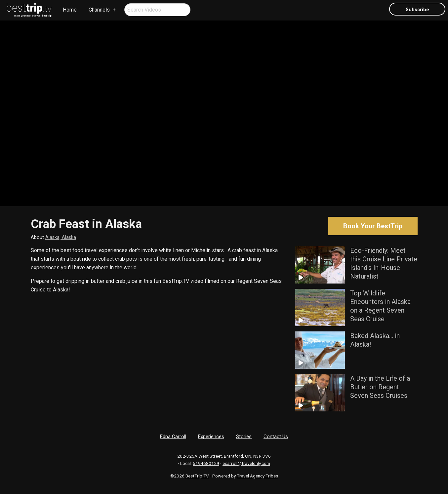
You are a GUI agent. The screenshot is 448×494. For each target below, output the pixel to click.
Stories (244, 437)
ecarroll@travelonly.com (246, 463)
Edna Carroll (173, 437)
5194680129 (206, 463)
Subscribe (417, 10)
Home (70, 10)
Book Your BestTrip (373, 226)
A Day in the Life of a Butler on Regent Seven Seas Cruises (380, 387)
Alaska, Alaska (61, 237)
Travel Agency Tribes (257, 476)
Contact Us (276, 437)
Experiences (211, 437)
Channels (99, 10)
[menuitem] (29, 10)
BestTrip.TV (197, 476)
